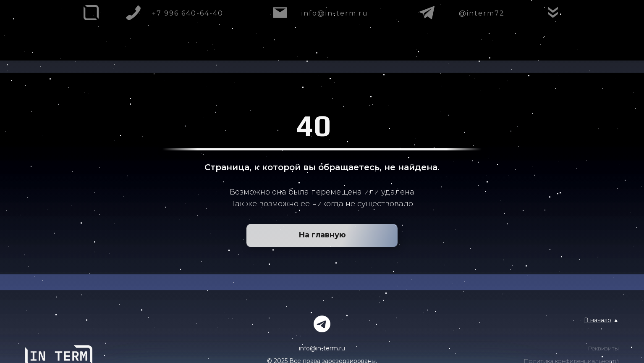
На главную (322, 235)
